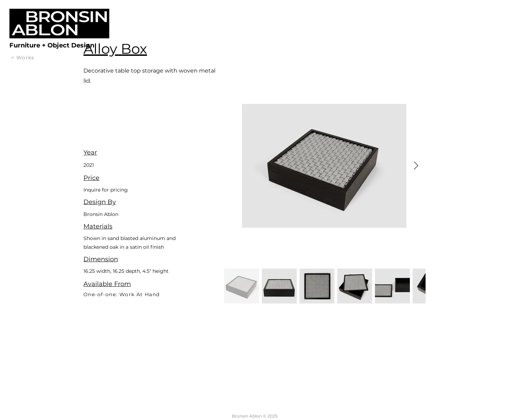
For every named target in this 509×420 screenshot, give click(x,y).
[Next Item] (416, 166)
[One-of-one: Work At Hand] (150, 294)
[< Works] (24, 58)
